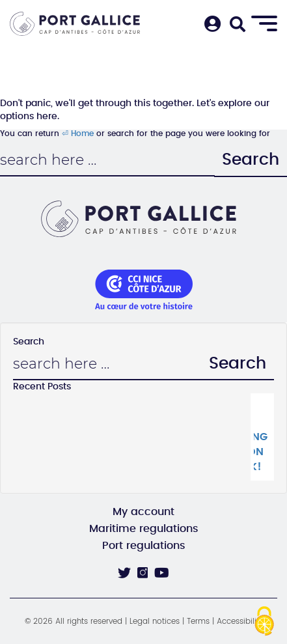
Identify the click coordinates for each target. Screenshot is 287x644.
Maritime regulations (144, 529)
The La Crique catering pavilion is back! (261, 437)
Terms (198, 621)
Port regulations (144, 546)
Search (251, 160)
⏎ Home (78, 133)
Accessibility (240, 621)
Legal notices (155, 621)
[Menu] (264, 24)
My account (143, 512)
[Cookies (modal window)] (264, 622)
